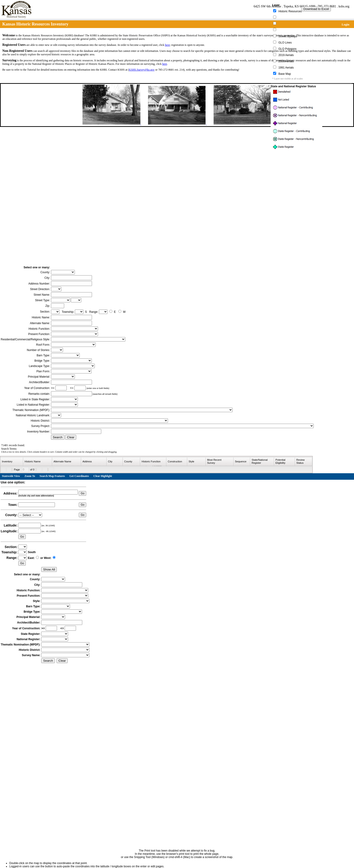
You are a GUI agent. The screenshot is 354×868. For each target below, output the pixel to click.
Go (82, 493)
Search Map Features (52, 476)
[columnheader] (12, 462)
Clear (71, 437)
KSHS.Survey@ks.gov (142, 70)
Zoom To (30, 476)
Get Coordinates (79, 476)
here (167, 45)
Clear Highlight (103, 476)
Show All (49, 569)
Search (58, 437)
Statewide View (11, 476)
